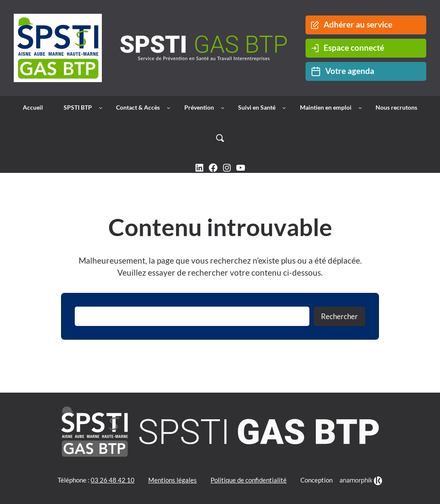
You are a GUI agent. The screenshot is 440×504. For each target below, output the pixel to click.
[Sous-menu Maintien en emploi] (360, 108)
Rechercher (339, 316)
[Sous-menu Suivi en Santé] (284, 108)
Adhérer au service (351, 25)
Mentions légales (173, 480)
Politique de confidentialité (249, 480)
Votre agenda (342, 71)
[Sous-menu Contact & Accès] (168, 108)
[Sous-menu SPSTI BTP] (101, 108)
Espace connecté (347, 48)
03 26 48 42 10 (113, 480)
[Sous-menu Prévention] (223, 108)
